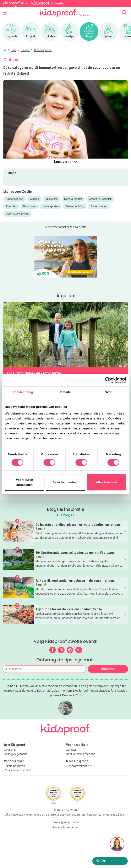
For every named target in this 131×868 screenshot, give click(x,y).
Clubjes (34, 199)
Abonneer (108, 669)
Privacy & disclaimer (65, 827)
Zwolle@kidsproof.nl (65, 822)
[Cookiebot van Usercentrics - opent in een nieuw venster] (108, 380)
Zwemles (11, 206)
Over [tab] (108, 392)
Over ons (10, 750)
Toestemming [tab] (23, 392)
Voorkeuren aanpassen (24, 482)
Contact (71, 750)
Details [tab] (66, 392)
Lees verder (65, 162)
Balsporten (30, 206)
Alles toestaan (106, 482)
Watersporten (51, 206)
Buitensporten (99, 206)
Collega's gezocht (15, 754)
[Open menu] (5, 13)
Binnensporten (15, 199)
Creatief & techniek (100, 199)
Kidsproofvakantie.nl (79, 766)
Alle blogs (65, 515)
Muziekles (51, 199)
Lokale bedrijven (15, 766)
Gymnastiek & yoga (18, 214)
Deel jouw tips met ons (81, 754)
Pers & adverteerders (18, 770)
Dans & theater (73, 199)
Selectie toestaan (65, 482)
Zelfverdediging (75, 206)
